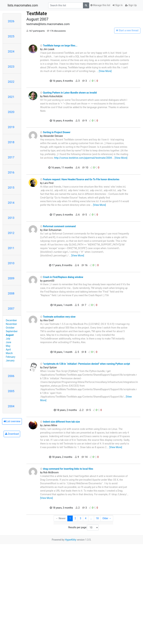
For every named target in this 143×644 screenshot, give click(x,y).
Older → (107, 518)
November (11, 324)
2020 (11, 112)
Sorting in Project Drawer (55, 132)
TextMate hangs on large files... (59, 46)
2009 (11, 278)
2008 (11, 293)
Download (12, 434)
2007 (11, 309)
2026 (11, 21)
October (10, 328)
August (10, 335)
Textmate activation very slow (58, 317)
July (8, 339)
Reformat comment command (58, 226)
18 (97, 518)
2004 (11, 406)
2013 (11, 218)
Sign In (118, 5)
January (10, 361)
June (9, 342)
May (8, 346)
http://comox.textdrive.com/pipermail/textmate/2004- (83, 158)
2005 (11, 391)
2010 (11, 263)
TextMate (37, 13)
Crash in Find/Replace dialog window (62, 277)
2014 (11, 203)
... (91, 518)
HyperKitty (71, 540)
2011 (11, 248)
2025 (11, 36)
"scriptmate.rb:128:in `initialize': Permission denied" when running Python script (85, 364)
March (9, 353)
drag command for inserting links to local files (67, 469)
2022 (11, 82)
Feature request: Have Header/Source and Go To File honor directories (80, 179)
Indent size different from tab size (60, 422)
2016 (11, 172)
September (12, 331)
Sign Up (131, 5)
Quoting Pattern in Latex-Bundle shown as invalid (68, 93)
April (8, 350)
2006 (11, 376)
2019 (11, 127)
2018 (11, 142)
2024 (11, 51)
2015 (11, 188)
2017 (11, 157)
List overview (12, 421)
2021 (11, 97)
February (11, 357)
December (11, 320)
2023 (11, 67)
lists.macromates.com (23, 5)
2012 (11, 233)
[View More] (105, 71)
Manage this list (100, 5)
